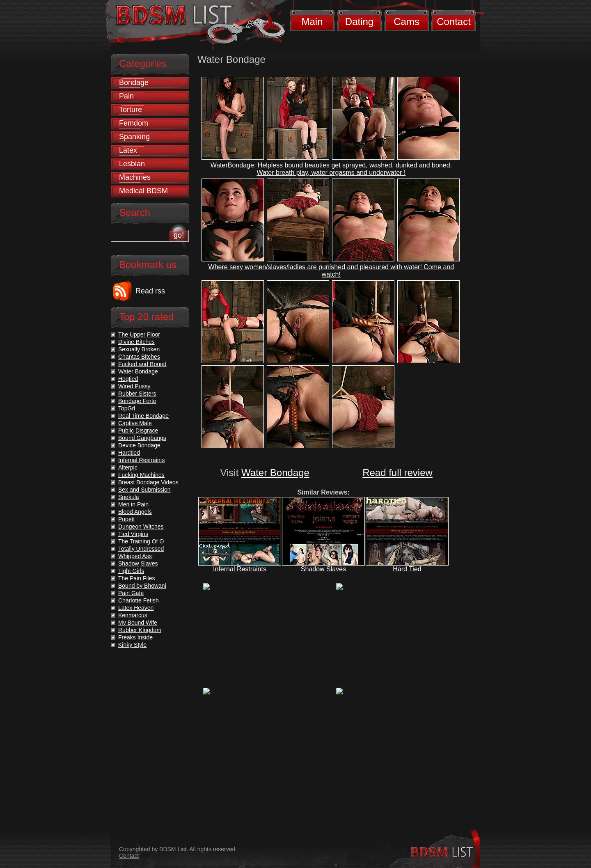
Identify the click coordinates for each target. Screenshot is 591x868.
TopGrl (127, 408)
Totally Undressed (141, 549)
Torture (131, 110)
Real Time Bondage (143, 416)
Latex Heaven (136, 608)
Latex (128, 150)
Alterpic (128, 467)
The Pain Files (136, 578)
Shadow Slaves (323, 569)
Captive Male (135, 423)
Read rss (150, 291)
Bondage (134, 82)
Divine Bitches (136, 342)
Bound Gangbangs (142, 438)
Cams (407, 22)
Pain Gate (131, 593)
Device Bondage (139, 445)
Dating (359, 22)
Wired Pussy (134, 386)
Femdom (134, 123)
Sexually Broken (139, 349)
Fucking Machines (141, 475)
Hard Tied (407, 569)
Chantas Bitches (139, 357)
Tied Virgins (133, 534)
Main (312, 22)
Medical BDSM (143, 191)
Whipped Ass (135, 556)
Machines (135, 177)
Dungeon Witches (141, 527)
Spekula (129, 497)
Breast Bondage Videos (148, 482)
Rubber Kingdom (140, 630)
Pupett (126, 519)
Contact (454, 22)
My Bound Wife (138, 623)
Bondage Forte (137, 401)
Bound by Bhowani (142, 586)
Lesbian (132, 164)
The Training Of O (141, 541)
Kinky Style (132, 645)
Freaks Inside (135, 637)
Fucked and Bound (142, 364)
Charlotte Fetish (139, 600)
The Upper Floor (139, 334)
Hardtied (129, 453)
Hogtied (128, 379)
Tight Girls (131, 571)
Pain (126, 96)
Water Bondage (275, 473)
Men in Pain (133, 504)
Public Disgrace (138, 431)
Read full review (397, 473)
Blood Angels (135, 512)
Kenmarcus (133, 615)
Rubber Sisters (137, 394)
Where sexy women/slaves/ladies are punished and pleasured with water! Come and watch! (331, 271)
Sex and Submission (144, 490)
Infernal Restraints (240, 569)
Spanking (134, 137)
